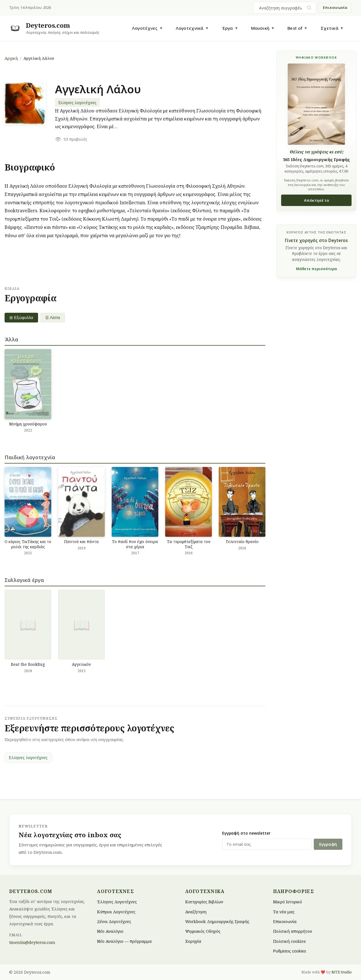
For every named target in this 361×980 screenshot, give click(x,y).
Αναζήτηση (196, 911)
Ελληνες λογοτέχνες (77, 103)
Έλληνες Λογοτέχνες (117, 902)
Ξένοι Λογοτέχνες (114, 921)
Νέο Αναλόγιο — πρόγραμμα (124, 941)
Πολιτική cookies (289, 941)
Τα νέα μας (284, 911)
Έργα (227, 28)
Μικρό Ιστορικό (288, 902)
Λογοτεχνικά (190, 28)
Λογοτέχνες (145, 28)
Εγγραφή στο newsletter (246, 833)
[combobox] (281, 8)
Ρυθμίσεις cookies (290, 951)
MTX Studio (342, 972)
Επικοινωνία (335, 7)
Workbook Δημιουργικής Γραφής (217, 921)
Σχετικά (330, 28)
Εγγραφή (328, 844)
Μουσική (260, 28)
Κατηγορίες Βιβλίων (204, 902)
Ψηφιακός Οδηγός (203, 931)
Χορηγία (193, 941)
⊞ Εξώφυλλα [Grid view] (21, 318)
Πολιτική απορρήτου (293, 931)
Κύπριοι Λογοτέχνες (116, 911)
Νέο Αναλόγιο (110, 931)
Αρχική (11, 58)
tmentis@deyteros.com (32, 942)
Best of (295, 28)
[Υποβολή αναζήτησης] (309, 8)
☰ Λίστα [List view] (53, 318)
